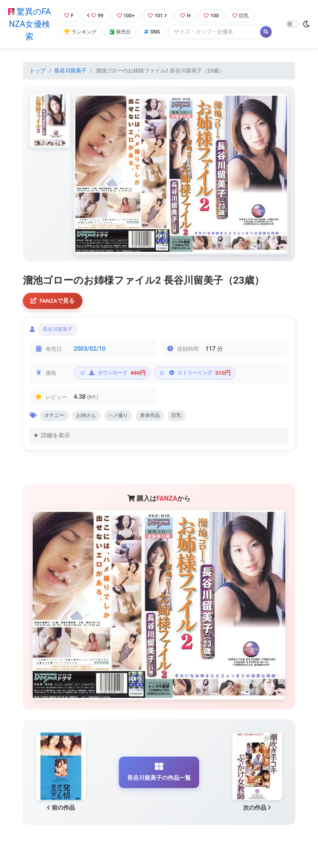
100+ (126, 16)
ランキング (81, 32)
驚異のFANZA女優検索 (29, 24)
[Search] (217, 32)
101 (159, 16)
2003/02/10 (90, 351)
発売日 (122, 32)
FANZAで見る (54, 301)
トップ (37, 71)
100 (215, 16)
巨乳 (245, 16)
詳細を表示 (55, 439)
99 (95, 16)
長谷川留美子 (70, 71)
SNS (155, 32)
